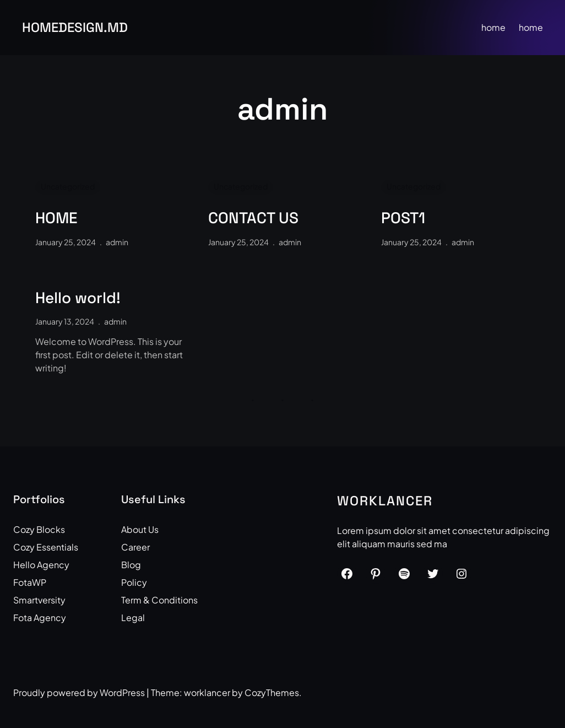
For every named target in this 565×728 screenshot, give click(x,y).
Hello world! (78, 298)
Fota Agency (40, 618)
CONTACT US (253, 218)
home (493, 27)
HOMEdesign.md (75, 27)
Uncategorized (68, 186)
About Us (140, 529)
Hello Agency (41, 565)
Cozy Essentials (46, 547)
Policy (134, 582)
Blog (131, 565)
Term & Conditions (159, 600)
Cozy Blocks (39, 529)
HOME (56, 218)
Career (135, 547)
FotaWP (30, 582)
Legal (133, 618)
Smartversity (39, 600)
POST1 (403, 218)
